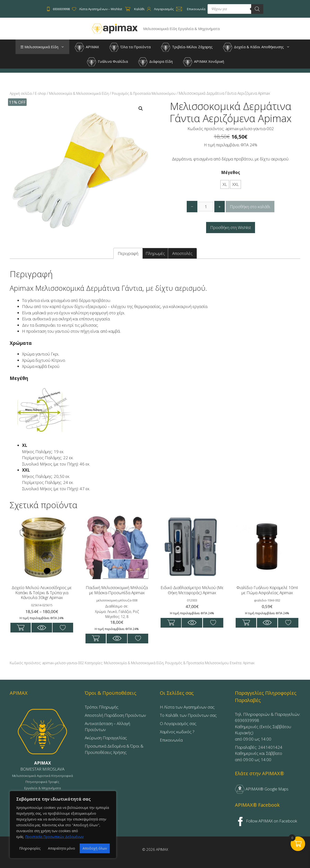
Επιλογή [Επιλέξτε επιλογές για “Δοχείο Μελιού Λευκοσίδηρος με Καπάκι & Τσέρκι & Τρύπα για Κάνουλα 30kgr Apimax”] (21, 628)
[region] (63, 825)
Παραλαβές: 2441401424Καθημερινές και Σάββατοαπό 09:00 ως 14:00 (259, 753)
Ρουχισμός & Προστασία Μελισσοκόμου (144, 93)
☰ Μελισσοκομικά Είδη (45, 47)
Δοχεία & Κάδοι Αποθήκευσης (259, 47)
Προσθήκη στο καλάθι (250, 207)
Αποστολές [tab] (182, 253)
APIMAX (87, 47)
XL (225, 184)
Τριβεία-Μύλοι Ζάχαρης (187, 47)
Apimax (249, 663)
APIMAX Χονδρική (203, 62)
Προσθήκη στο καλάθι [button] (171, 623)
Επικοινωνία (171, 740)
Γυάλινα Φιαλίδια (107, 62)
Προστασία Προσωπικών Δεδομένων (54, 837)
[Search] (257, 9)
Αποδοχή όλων (95, 848)
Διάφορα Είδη (155, 62)
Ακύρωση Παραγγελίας (106, 738)
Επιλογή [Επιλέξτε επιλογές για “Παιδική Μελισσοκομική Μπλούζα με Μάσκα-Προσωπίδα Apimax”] (96, 639)
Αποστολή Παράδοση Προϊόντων (115, 715)
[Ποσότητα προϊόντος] (206, 207)
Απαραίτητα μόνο (62, 848)
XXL (236, 184)
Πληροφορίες (30, 848)
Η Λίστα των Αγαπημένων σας (187, 707)
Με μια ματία (42, 628)
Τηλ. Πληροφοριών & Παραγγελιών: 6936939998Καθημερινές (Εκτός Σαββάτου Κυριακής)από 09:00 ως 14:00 (268, 727)
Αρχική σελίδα (21, 93)
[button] (64, 47)
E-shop (40, 93)
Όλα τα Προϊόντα (130, 47)
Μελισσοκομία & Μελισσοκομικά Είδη (79, 93)
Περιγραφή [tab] (128, 253)
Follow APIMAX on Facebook (266, 821)
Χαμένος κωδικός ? (177, 732)
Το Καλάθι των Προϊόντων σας (188, 715)
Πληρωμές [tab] (155, 253)
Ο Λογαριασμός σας (178, 723)
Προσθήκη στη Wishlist (231, 227)
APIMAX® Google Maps (262, 789)
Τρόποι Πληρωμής (102, 707)
